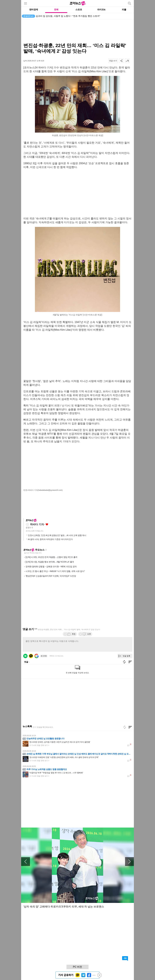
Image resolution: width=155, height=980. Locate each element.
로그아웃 (44, 656)
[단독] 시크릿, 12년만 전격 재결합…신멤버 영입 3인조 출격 (51, 557)
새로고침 (46, 550)
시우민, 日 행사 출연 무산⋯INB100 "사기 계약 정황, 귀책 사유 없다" (55, 571)
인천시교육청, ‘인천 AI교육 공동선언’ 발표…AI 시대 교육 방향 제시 (57, 535)
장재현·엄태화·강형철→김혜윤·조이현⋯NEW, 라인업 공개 (51, 567)
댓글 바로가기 (125, 959)
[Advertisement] (77, 31)
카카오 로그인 (31, 656)
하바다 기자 (37, 524)
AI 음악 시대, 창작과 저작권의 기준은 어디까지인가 (50, 539)
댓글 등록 (126, 656)
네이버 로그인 (25, 656)
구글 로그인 (37, 656)
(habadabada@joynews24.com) (50, 490)
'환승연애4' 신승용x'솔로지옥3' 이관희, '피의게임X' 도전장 (51, 576)
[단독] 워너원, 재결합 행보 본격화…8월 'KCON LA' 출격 (50, 562)
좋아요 (47, 525)
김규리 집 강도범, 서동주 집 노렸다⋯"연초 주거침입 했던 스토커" (68, 16)
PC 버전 (77, 967)
